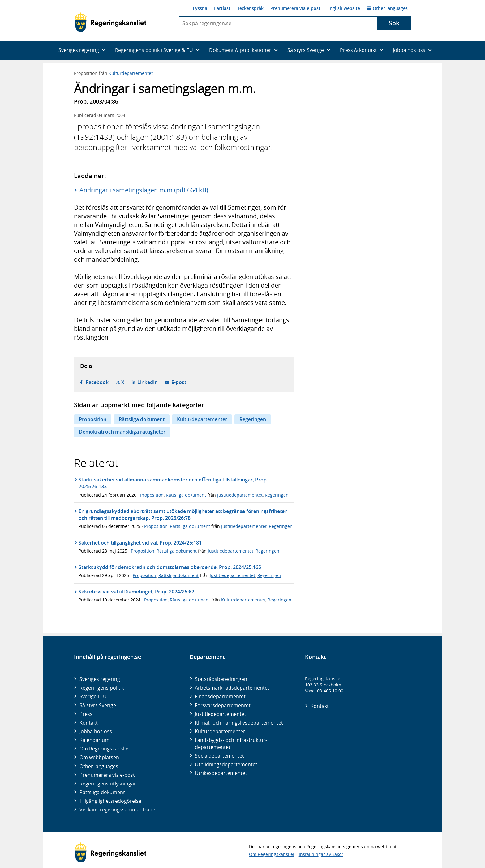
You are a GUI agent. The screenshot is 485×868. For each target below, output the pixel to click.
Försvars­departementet (223, 705)
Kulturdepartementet (131, 73)
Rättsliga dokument (142, 419)
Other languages (387, 8)
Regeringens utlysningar (108, 784)
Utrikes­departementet (221, 773)
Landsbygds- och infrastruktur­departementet (231, 743)
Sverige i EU (93, 696)
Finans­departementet (220, 696)
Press (86, 714)
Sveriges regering (100, 679)
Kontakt (89, 723)
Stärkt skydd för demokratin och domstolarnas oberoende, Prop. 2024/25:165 (170, 567)
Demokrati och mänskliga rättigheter (122, 432)
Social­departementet (219, 756)
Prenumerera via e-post (295, 8)
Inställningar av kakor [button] (321, 854)
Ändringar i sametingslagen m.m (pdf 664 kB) (144, 190)
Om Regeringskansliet (105, 749)
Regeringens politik (102, 688)
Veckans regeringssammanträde (117, 810)
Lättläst (222, 8)
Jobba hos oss (96, 731)
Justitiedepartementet (240, 495)
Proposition (93, 419)
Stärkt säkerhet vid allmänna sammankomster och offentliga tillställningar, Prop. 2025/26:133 (173, 483)
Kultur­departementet (220, 731)
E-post (179, 382)
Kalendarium (94, 740)
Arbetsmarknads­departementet (232, 688)
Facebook (97, 382)
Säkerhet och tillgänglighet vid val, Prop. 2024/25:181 (140, 543)
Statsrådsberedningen (221, 679)
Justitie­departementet (221, 714)
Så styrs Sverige (98, 705)
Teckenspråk (250, 8)
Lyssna (200, 8)
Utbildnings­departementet (226, 764)
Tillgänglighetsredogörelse (110, 801)
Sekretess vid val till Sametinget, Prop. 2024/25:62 (136, 592)
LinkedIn (148, 382)
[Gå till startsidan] (111, 22)
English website (344, 8)
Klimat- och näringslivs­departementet (239, 723)
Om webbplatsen (99, 757)
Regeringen (253, 419)
